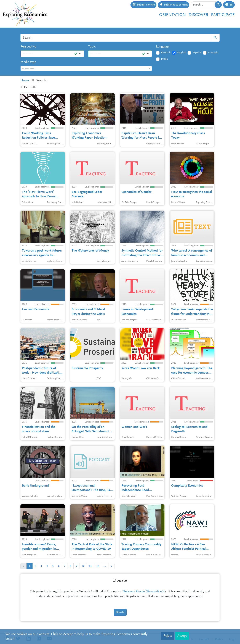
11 (90, 566)
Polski (164, 59)
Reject (168, 636)
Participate (223, 15)
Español (197, 53)
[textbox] (86, 69)
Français (213, 53)
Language (163, 47)
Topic (92, 47)
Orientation (172, 15)
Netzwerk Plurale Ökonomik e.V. (144, 592)
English (182, 53)
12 (98, 566)
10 (83, 566)
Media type (28, 62)
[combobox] (86, 68)
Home (25, 80)
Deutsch (166, 53)
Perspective (28, 47)
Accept (182, 636)
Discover (198, 15)
